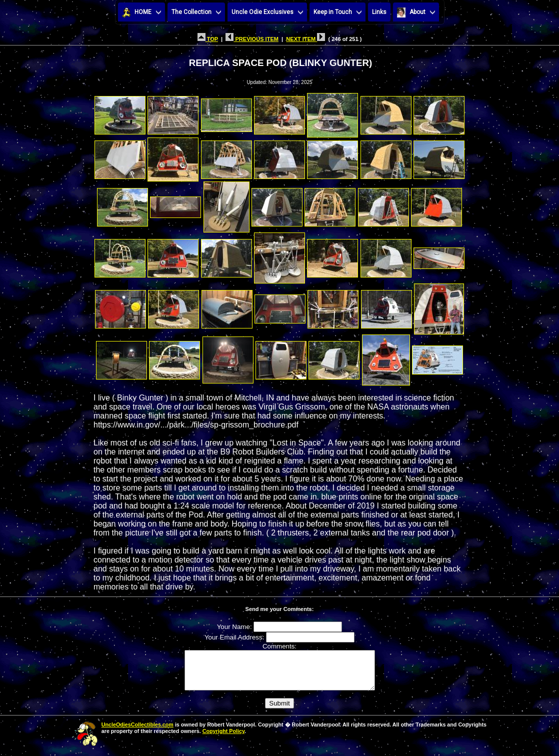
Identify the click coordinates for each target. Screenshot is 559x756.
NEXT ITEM (305, 39)
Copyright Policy (223, 738)
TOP (208, 39)
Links (379, 12)
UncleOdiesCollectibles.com (137, 732)
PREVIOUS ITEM (252, 39)
